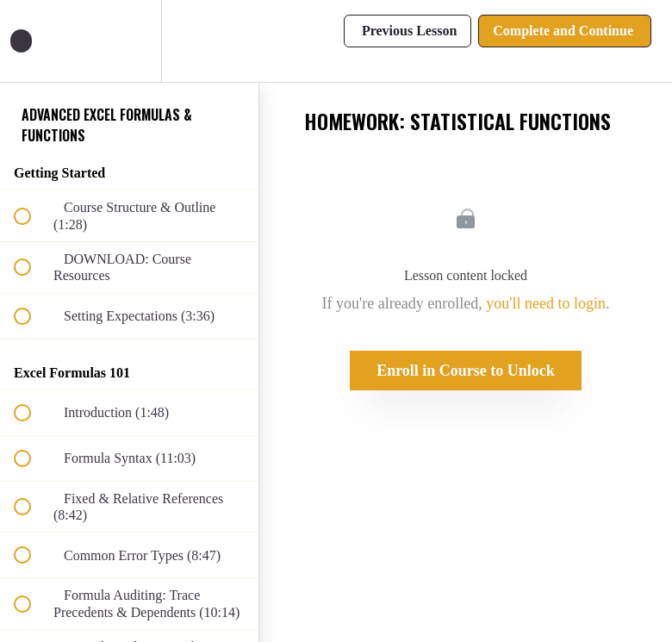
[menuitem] (129, 41)
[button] (32, 41)
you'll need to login (546, 303)
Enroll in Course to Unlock (466, 371)
